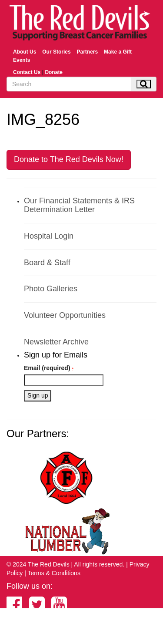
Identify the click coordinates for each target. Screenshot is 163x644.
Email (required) (49, 368)
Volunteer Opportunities (65, 315)
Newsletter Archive (56, 342)
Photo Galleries (51, 289)
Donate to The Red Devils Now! (69, 159)
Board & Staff (47, 263)
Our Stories (56, 52)
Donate (54, 72)
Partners (87, 52)
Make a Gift (118, 52)
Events (22, 60)
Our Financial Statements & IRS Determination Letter (79, 205)
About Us (25, 52)
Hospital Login (49, 236)
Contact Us (27, 72)
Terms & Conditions (54, 573)
